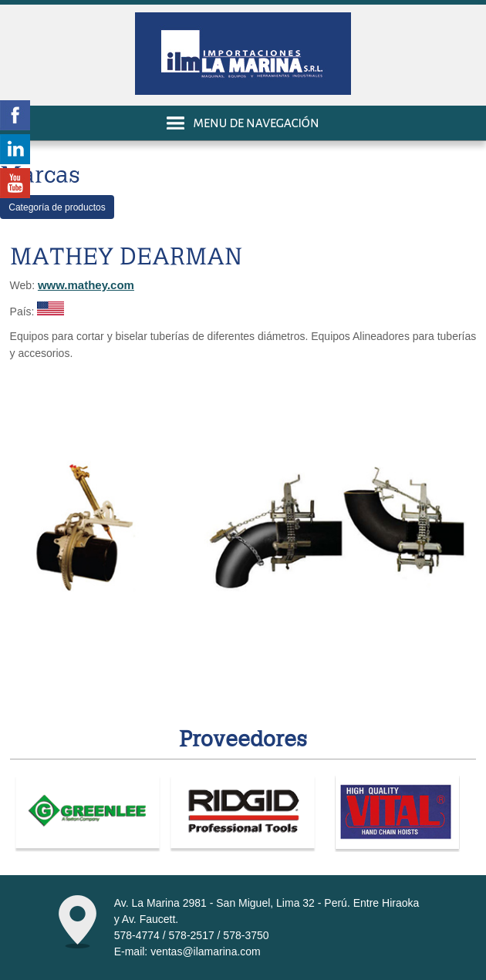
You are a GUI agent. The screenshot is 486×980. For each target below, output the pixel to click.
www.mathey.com (86, 285)
